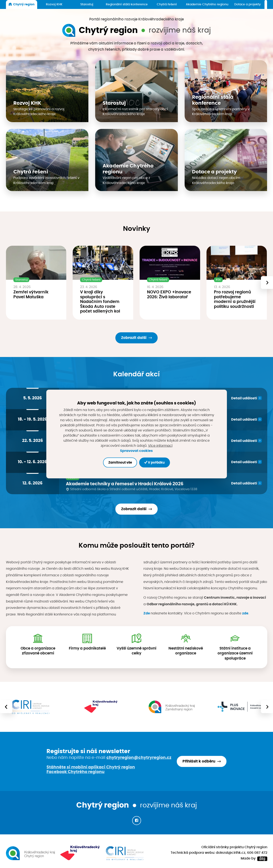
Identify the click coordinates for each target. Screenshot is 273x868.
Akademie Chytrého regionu (207, 4)
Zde (147, 613)
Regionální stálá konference (127, 4)
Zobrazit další (134, 338)
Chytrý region (21, 4)
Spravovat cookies (136, 451)
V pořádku (154, 462)
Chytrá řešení (167, 4)
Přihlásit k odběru (199, 761)
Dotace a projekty (248, 4)
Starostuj (87, 4)
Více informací (160, 446)
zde (245, 613)
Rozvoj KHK (54, 4)
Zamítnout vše (120, 462)
